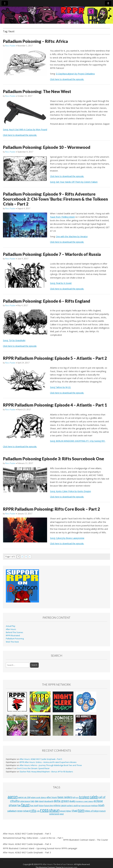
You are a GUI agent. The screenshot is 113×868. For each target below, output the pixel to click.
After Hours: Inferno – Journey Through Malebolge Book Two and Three (51, 765)
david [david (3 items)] (41, 801)
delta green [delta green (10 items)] (61, 801)
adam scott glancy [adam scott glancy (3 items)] (38, 797)
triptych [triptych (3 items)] (102, 811)
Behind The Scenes (14, 632)
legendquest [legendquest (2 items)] (86, 806)
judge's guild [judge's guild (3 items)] (72, 806)
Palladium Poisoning (15, 639)
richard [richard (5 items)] (26, 811)
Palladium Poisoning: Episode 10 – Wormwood (47, 147)
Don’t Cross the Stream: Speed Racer (33, 768)
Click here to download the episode (20, 346)
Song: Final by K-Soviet (61, 283)
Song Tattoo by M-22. (60, 387)
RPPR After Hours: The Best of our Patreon (56, 864)
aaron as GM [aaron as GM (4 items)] (24, 797)
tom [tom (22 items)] (81, 810)
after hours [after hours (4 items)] (52, 797)
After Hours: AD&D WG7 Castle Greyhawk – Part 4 (27, 844)
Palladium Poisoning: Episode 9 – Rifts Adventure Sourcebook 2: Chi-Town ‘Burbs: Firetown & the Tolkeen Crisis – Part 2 (55, 199)
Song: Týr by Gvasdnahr (14, 340)
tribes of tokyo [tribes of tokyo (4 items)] (92, 811)
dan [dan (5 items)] (37, 801)
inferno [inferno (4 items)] (57, 805)
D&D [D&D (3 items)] (32, 801)
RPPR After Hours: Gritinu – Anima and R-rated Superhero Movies (48, 762)
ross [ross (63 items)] (44, 810)
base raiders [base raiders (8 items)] (65, 797)
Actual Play (11, 626)
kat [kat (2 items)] (79, 806)
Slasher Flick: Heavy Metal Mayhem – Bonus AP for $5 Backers (46, 772)
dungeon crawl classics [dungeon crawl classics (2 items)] (85, 801)
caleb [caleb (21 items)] (94, 797)
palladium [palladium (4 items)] (12, 811)
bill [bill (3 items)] (74, 797)
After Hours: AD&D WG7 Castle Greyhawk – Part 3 (27, 852)
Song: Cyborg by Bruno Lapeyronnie (67, 538)
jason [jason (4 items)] (64, 805)
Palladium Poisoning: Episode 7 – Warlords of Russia (52, 254)
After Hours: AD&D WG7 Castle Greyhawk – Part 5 (41, 759)
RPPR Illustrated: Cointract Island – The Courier (86, 840)
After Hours (11, 629)
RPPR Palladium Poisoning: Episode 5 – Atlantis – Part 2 (55, 358)
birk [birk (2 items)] (77, 797)
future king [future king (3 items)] (49, 806)
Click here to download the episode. (67, 79)
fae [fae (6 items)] (19, 805)
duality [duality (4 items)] (73, 801)
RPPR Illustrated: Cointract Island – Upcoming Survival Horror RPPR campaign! (40, 848)
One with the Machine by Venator (72, 236)
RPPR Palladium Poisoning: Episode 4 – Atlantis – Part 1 (55, 405)
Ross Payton (10, 46)
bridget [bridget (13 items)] (84, 797)
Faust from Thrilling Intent (62, 217)
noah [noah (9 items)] (101, 805)
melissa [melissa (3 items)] (94, 806)
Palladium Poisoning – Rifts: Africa (35, 41)
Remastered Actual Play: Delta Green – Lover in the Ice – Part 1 (33, 838)
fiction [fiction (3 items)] (41, 806)
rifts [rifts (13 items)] (33, 811)
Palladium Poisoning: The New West (37, 91)
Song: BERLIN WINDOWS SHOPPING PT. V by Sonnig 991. (78, 441)
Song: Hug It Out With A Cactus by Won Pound (25, 129)
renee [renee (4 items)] (20, 811)
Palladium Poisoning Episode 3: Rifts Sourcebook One (53, 459)
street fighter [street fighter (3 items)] (66, 811)
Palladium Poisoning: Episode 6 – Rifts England (47, 301)
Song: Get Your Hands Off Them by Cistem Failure (74, 182)
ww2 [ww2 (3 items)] (62, 814)
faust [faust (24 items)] (25, 805)
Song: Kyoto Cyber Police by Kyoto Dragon (70, 491)
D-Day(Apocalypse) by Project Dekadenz (75, 74)
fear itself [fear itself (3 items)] (34, 806)
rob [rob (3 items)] (38, 811)
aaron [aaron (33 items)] (13, 797)
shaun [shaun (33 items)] (54, 810)
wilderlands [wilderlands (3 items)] (54, 814)
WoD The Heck (12, 642)
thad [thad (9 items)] (75, 811)
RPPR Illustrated (13, 636)
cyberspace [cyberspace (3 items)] (25, 801)
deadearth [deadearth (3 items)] (49, 801)
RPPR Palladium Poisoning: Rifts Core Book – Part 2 (51, 509)
